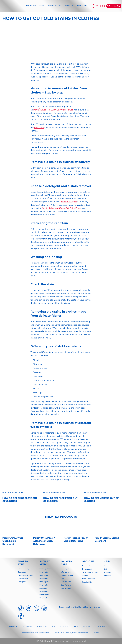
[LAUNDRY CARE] (55, 6)
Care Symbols (66, 588)
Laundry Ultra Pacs (25, 575)
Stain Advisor (66, 582)
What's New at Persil (90, 572)
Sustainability (87, 582)
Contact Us (108, 566)
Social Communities (89, 579)
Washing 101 (66, 572)
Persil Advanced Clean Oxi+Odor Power (53, 110)
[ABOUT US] (69, 6)
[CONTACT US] (82, 6)
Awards (85, 576)
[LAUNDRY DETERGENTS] (36, 6)
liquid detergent (69, 202)
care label (39, 128)
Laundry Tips (66, 569)
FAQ (105, 569)
